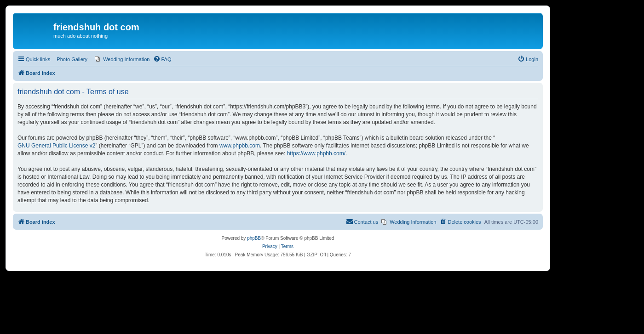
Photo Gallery (72, 59)
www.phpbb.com (240, 146)
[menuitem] (122, 59)
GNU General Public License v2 (56, 146)
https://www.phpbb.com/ (316, 153)
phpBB (254, 238)
